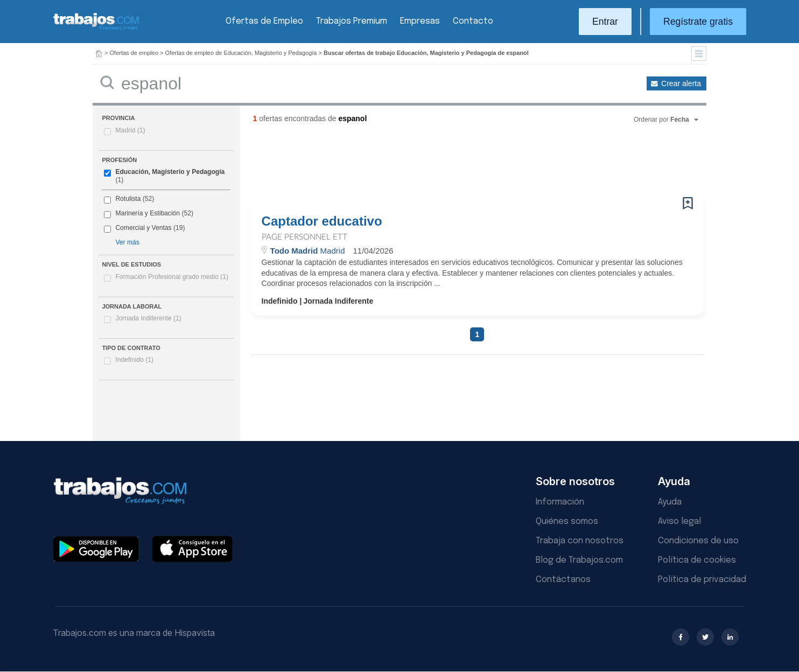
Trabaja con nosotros (580, 541)
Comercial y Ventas (143, 228)
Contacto (473, 21)
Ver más (127, 242)
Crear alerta (681, 83)
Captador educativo (322, 221)
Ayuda (670, 502)
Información (560, 502)
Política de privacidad (702, 580)
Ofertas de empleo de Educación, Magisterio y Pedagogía (241, 53)
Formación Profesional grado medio (172, 277)
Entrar (605, 22)
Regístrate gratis (698, 22)
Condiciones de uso (698, 541)
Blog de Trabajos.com (579, 560)
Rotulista (128, 199)
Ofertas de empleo (134, 53)
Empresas (420, 21)
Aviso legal (679, 521)
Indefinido (134, 360)
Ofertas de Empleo (264, 21)
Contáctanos (563, 580)
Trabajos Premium (352, 21)
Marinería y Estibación (148, 213)
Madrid (130, 130)
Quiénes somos (567, 521)
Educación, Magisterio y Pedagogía (170, 172)
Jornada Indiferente (148, 318)
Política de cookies (697, 560)
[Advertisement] (455, 164)
